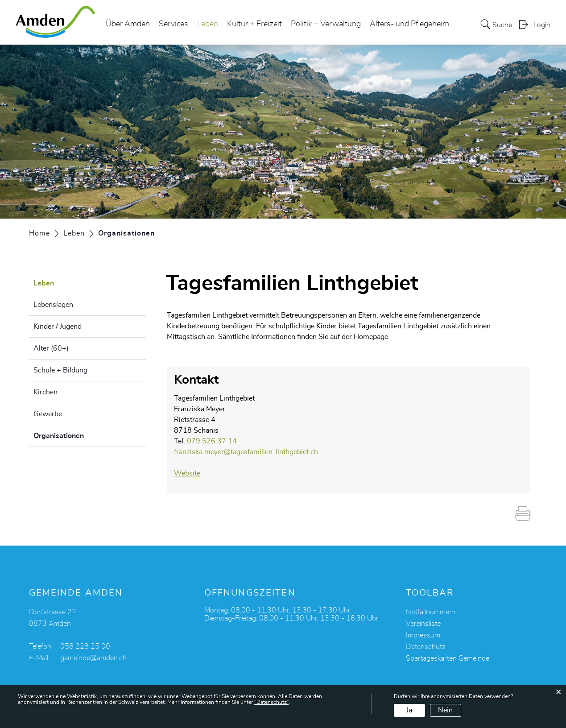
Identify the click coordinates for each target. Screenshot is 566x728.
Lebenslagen (53, 305)
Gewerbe (48, 414)
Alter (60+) (51, 348)
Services (174, 24)
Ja (409, 710)
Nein (445, 710)
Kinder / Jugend (58, 327)
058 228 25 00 (85, 646)
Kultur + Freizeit (254, 24)
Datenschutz (426, 647)
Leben (208, 24)
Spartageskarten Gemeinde (448, 658)
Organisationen (81, 434)
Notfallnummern (431, 612)
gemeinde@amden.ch (93, 658)
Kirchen (45, 392)
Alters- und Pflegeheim (409, 24)
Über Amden (128, 24)
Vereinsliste (423, 624)
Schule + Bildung (60, 370)
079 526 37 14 (212, 441)
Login (542, 25)
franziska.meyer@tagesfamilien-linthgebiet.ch (246, 452)
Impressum (423, 635)
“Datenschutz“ (271, 702)
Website (192, 473)
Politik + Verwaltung (326, 24)
